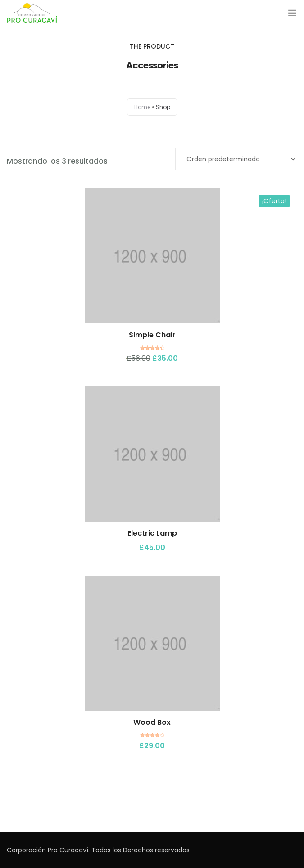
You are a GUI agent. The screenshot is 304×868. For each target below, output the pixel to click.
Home (142, 107)
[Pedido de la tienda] (236, 159)
